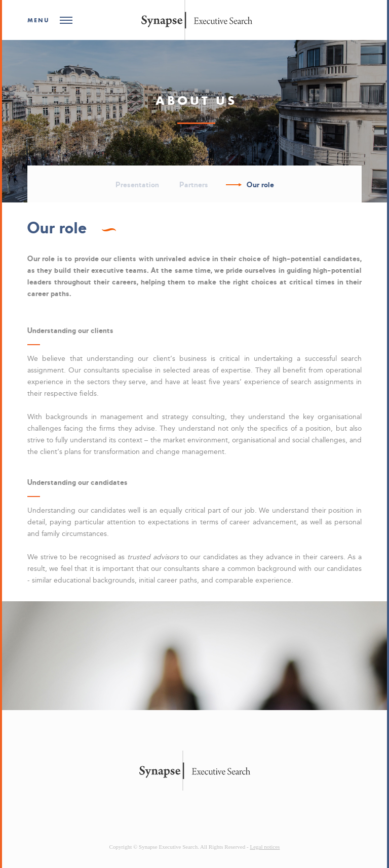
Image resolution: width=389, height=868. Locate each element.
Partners (194, 185)
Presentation (137, 185)
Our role (260, 185)
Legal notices (265, 847)
